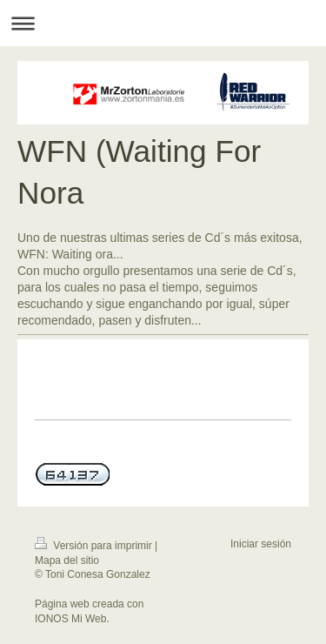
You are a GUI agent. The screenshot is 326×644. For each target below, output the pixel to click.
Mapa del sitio (67, 560)
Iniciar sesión (261, 544)
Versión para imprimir (95, 546)
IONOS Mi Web (70, 619)
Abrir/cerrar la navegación (163, 23)
